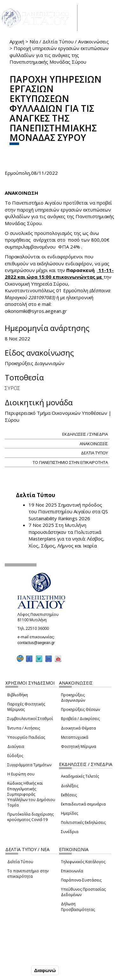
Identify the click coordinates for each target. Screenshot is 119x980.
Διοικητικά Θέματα (78, 728)
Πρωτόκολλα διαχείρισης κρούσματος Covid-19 (30, 817)
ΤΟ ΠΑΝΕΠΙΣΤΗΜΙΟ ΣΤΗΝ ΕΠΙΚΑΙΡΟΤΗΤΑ (70, 462)
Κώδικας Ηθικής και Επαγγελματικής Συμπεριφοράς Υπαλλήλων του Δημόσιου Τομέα (31, 794)
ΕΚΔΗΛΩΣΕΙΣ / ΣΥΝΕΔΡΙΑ (85, 434)
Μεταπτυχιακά (75, 737)
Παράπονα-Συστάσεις (81, 880)
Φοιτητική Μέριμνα (79, 746)
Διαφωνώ (45, 970)
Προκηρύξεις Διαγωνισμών (73, 698)
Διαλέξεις (70, 786)
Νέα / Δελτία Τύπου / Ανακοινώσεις (69, 41)
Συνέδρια (70, 832)
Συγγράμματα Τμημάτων (29, 765)
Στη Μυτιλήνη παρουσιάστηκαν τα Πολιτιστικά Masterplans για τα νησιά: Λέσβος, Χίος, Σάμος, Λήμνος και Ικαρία (66, 535)
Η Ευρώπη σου (21, 774)
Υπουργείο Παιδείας (26, 737)
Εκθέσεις (69, 795)
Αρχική (17, 41)
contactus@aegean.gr (38, 643)
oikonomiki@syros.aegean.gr (38, 311)
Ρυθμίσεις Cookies (25, 957)
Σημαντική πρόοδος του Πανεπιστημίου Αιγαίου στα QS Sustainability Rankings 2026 (68, 512)
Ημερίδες (69, 813)
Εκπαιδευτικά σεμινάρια (83, 804)
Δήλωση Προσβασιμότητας (78, 907)
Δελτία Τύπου (20, 862)
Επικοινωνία (72, 871)
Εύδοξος (15, 756)
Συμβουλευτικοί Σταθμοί (30, 719)
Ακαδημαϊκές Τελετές (80, 776)
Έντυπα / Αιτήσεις (24, 728)
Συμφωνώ (16, 970)
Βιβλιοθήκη (18, 695)
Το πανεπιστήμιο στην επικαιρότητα (28, 874)
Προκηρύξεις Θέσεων (80, 709)
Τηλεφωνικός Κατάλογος (83, 862)
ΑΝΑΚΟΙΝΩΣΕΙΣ (94, 444)
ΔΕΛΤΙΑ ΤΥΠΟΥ (94, 453)
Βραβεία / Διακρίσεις (80, 719)
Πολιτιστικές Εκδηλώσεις (83, 822)
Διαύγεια (16, 746)
